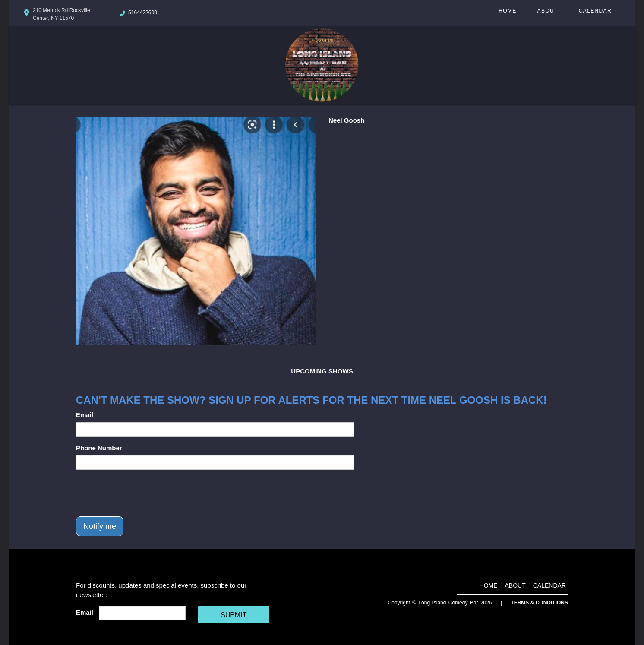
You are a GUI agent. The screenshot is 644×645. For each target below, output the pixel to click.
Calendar (595, 11)
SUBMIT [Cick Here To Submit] (234, 615)
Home (507, 11)
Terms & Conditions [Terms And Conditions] (539, 603)
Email (85, 415)
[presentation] (142, 493)
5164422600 (143, 13)
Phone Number (99, 448)
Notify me (100, 526)
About (548, 11)
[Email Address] (142, 613)
